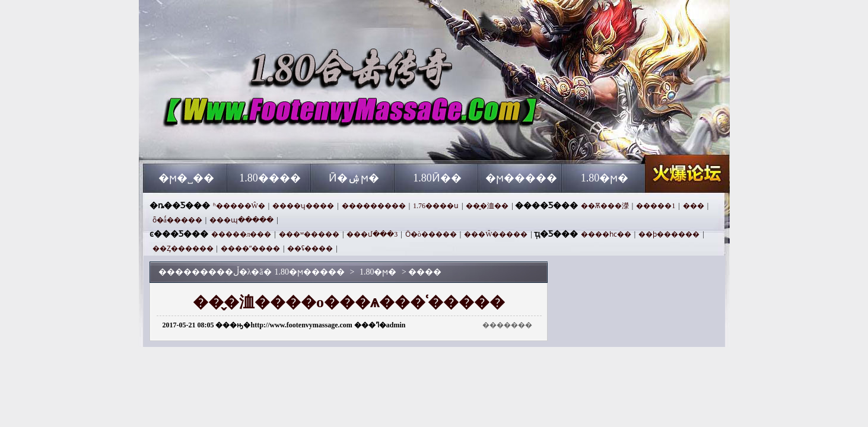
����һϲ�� (606, 234)
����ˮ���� (250, 248)
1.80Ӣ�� (437, 178)
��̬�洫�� (487, 206)
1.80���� (270, 178)
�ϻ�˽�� (186, 178)
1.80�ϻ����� (257, 142)
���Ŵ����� (496, 234)
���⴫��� (694, 206)
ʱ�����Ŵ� (239, 206)
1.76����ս (436, 206)
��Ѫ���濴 (605, 206)
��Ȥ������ (183, 248)
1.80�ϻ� (605, 178)
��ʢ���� (310, 248)
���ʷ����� (309, 234)
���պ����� (241, 220)
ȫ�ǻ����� (177, 220)
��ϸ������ (669, 234)
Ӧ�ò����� (431, 234)
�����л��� (241, 234)
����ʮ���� (303, 206)
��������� (374, 206)
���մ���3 (372, 234)
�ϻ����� (521, 178)
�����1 (656, 206)
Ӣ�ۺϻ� (354, 178)
